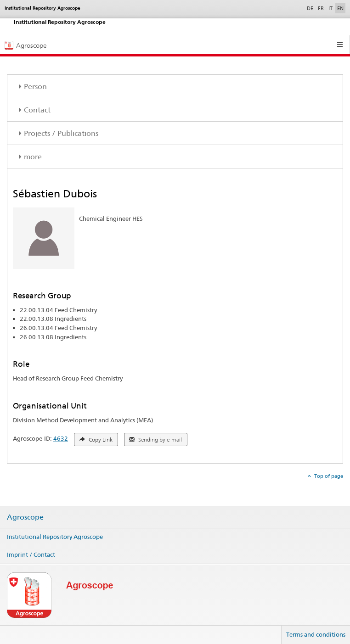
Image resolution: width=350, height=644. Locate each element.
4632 (61, 439)
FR (321, 8)
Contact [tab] (37, 110)
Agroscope (25, 517)
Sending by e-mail (155, 440)
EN (340, 8)
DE (311, 8)
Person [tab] (35, 87)
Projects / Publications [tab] (61, 133)
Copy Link (96, 440)
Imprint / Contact (31, 554)
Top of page (328, 476)
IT (330, 8)
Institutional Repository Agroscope (55, 537)
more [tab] (33, 157)
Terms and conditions (316, 634)
